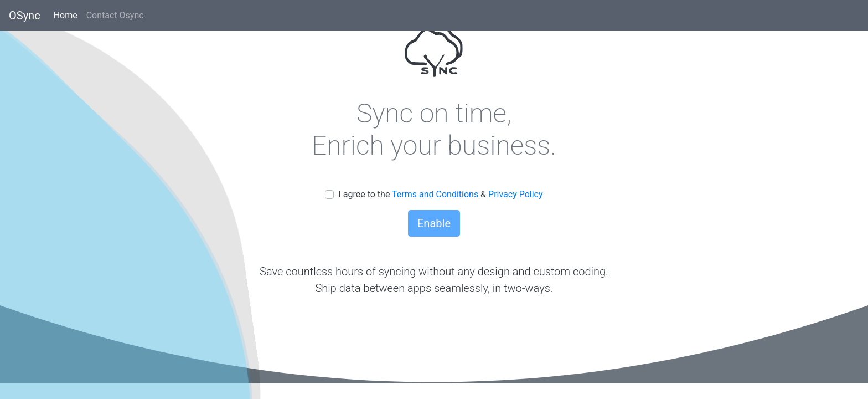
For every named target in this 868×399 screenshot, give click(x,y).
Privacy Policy (516, 194)
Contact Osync (117, 14)
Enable (434, 223)
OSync (25, 16)
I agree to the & (440, 194)
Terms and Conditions (436, 194)
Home (68, 14)
